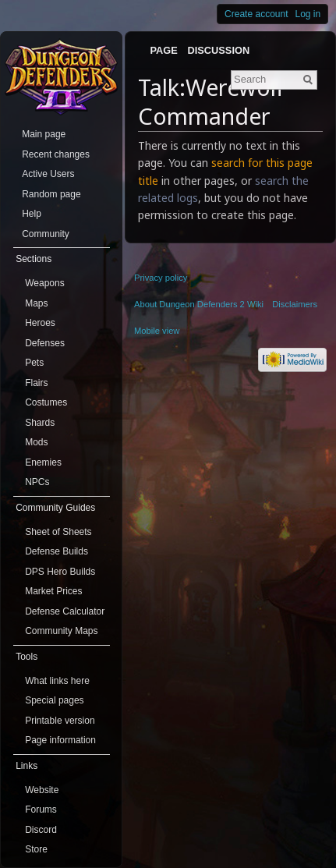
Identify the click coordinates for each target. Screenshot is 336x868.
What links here (57, 681)
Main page (44, 134)
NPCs (37, 482)
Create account (256, 14)
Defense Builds (57, 551)
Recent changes (56, 154)
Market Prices (53, 591)
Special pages (54, 700)
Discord (41, 830)
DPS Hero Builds (60, 572)
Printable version (60, 721)
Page (163, 50)
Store (36, 849)
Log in (308, 14)
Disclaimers (295, 304)
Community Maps (61, 631)
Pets (34, 363)
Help (32, 214)
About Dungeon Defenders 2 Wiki (199, 304)
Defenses (45, 343)
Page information (60, 740)
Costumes (46, 402)
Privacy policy (161, 278)
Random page (51, 194)
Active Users (48, 174)
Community (46, 234)
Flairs (36, 383)
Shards (40, 423)
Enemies (43, 462)
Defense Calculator (65, 611)
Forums (41, 810)
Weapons (44, 283)
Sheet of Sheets (58, 532)
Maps (36, 303)
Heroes (40, 323)
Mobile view (157, 331)
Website (42, 790)
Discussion (219, 50)
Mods (36, 442)
